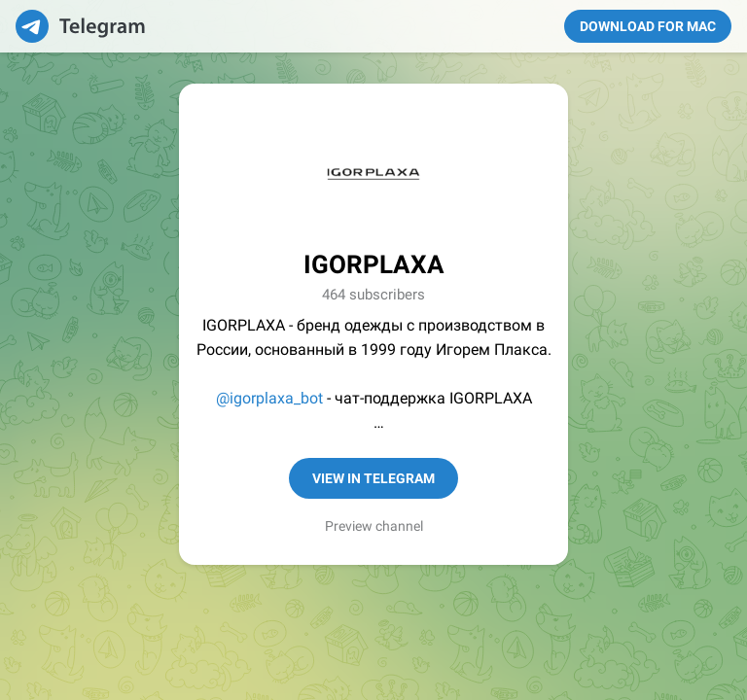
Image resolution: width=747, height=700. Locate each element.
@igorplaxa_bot (269, 398)
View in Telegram (373, 478)
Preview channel (374, 526)
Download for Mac (648, 26)
